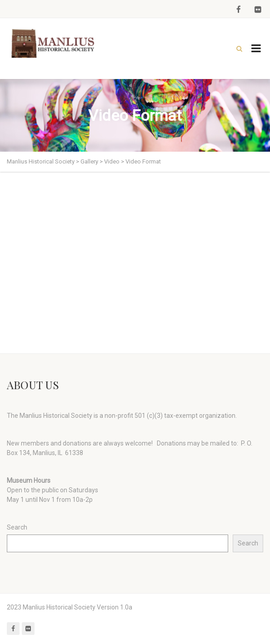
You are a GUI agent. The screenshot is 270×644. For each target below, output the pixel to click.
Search (17, 527)
